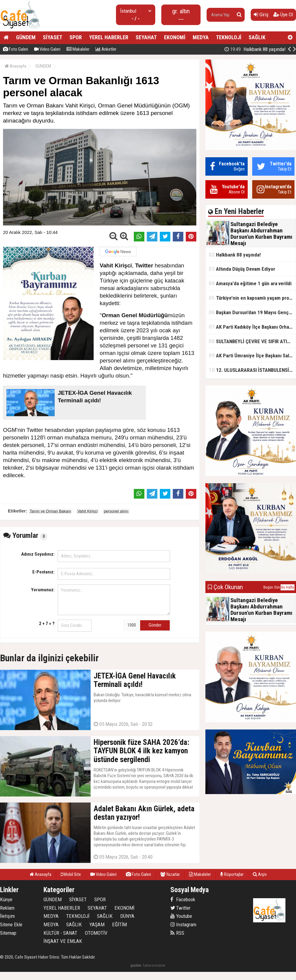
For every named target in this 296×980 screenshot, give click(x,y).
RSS (177, 933)
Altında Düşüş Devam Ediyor (242, 269)
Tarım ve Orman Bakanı (50, 511)
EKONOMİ (175, 37)
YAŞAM (97, 924)
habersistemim (154, 965)
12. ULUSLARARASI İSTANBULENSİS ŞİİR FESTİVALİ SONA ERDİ (252, 370)
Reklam (7, 908)
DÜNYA (127, 916)
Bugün (268, 587)
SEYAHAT (146, 37)
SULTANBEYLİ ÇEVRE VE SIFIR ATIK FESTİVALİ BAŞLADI (252, 341)
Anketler (106, 49)
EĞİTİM (119, 924)
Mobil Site (71, 874)
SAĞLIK (257, 37)
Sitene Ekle (11, 924)
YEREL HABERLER (109, 37)
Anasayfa (15, 66)
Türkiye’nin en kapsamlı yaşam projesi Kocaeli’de (252, 298)
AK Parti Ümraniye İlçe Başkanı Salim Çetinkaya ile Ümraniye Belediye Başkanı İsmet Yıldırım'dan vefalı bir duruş (252, 355)
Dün (277, 587)
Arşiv (260, 874)
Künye (6, 899)
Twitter (180, 908)
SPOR (76, 37)
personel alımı (116, 511)
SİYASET (53, 37)
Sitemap (8, 933)
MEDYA (201, 37)
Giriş (261, 14)
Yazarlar (170, 874)
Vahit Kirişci (87, 511)
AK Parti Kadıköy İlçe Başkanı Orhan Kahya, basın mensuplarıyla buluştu (252, 327)
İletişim (7, 916)
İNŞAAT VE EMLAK (63, 941)
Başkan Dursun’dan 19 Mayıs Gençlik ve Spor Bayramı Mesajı (252, 312)
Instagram (183, 924)
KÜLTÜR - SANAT (60, 933)
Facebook (183, 899)
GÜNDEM (26, 37)
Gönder (155, 625)
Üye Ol (283, 14)
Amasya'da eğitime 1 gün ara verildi (250, 283)
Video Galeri (47, 49)
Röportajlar (232, 874)
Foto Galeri (16, 49)
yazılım (136, 965)
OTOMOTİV (96, 933)
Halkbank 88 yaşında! (235, 255)
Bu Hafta (288, 587)
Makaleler (78, 49)
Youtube (181, 916)
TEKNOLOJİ (229, 37)
